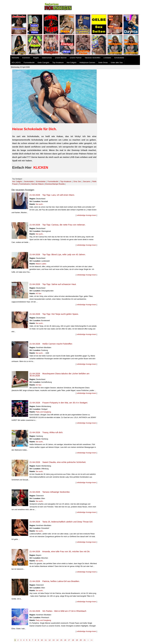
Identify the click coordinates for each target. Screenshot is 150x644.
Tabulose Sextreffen (93, 58)
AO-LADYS (16, 63)
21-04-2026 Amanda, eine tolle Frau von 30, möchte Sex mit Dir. (60, 551)
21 (85, 640)
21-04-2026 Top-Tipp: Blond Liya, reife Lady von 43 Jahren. (58, 254)
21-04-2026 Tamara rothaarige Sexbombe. (50, 492)
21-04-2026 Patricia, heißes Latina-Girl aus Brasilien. (55, 581)
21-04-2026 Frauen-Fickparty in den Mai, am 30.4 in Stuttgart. (59, 403)
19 (77, 640)
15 (61, 640)
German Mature (38, 184)
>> (92, 640)
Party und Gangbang (43, 412)
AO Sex (38, 294)
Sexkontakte (29, 181)
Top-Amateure (58, 63)
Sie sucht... (40, 204)
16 (65, 640)
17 (69, 640)
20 (81, 640)
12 (50, 640)
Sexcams (87, 181)
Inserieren (26, 58)
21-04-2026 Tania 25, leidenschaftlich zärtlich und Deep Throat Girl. (61, 522)
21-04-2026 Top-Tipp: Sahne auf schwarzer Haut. (53, 284)
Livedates (107, 58)
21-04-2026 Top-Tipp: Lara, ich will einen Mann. (52, 195)
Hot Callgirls (17, 181)
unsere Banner (61, 58)
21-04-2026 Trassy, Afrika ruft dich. (46, 432)
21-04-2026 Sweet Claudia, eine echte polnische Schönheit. (58, 462)
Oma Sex (77, 181)
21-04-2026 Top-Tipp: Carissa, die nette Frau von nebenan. (58, 225)
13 (53, 640)
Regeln (36, 58)
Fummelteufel (29, 63)
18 (73, 640)
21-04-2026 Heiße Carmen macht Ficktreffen (51, 344)
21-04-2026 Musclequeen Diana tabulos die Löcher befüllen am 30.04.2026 (59, 375)
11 (46, 640)
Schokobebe (119, 58)
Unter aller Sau (117, 63)
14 (57, 640)
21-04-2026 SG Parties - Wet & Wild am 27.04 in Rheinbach (58, 611)
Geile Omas (103, 63)
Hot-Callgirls (72, 63)
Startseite (15, 58)
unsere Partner (76, 58)
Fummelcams (24, 184)
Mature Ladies (41, 264)
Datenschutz (47, 58)
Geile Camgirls (43, 63)
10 (42, 640)
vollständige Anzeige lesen (86, 215)
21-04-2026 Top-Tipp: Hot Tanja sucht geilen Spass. (54, 314)
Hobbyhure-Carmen (87, 63)
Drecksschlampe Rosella (55, 184)
